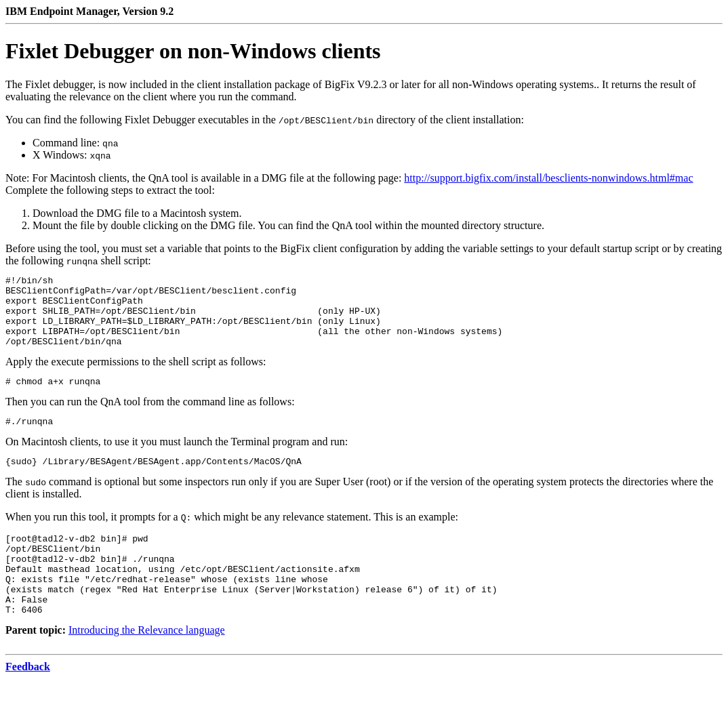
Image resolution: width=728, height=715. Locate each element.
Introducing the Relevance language (147, 667)
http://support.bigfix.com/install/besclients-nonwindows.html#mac (548, 178)
